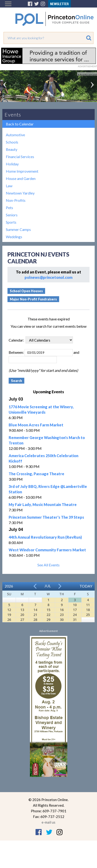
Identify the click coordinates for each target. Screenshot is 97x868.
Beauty (12, 149)
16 (62, 610)
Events (13, 115)
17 (75, 610)
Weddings (14, 237)
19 (9, 615)
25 (88, 615)
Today (86, 586)
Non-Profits (16, 200)
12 (9, 610)
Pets (9, 208)
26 (9, 620)
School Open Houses (26, 291)
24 (75, 615)
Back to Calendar (20, 124)
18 (88, 610)
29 (48, 620)
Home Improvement (22, 171)
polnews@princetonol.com (48, 277)
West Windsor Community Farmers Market (47, 550)
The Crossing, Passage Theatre (36, 474)
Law (9, 186)
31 (75, 620)
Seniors (12, 215)
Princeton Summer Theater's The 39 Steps (46, 517)
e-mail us (48, 822)
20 (22, 615)
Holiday (12, 164)
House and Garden (21, 178)
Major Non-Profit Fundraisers (33, 299)
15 (48, 610)
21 (35, 615)
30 (62, 620)
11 (88, 605)
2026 (9, 586)
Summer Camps (18, 229)
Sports (11, 222)
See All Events (48, 565)
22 (48, 615)
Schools (12, 142)
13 (22, 610)
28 (35, 620)
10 (75, 605)
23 (62, 615)
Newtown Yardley (20, 193)
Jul (48, 586)
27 (22, 620)
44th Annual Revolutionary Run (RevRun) (45, 537)
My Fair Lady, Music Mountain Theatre (43, 504)
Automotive (15, 135)
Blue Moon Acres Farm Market (36, 425)
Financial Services (20, 157)
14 (35, 610)
